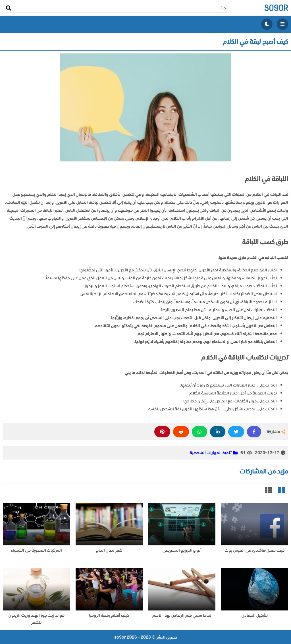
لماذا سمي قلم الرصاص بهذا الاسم (182, 615)
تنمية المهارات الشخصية (211, 453)
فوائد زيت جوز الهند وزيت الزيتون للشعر (37, 619)
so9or (276, 8)
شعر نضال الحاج (109, 550)
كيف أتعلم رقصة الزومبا (109, 615)
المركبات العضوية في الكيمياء (36, 550)
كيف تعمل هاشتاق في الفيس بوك (255, 550)
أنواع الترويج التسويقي (182, 550)
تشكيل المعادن (255, 615)
